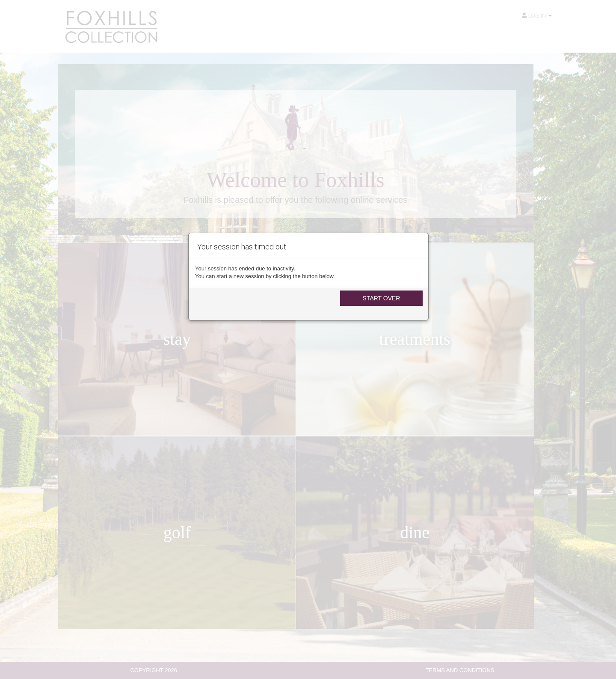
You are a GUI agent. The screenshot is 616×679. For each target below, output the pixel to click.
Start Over (382, 298)
